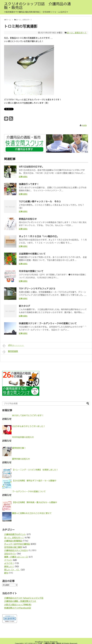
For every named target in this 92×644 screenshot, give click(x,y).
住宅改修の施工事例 (13, 547)
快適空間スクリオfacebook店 (18, 608)
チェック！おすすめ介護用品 (17, 544)
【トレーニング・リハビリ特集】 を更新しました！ (35, 470)
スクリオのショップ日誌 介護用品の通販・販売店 (37, 6)
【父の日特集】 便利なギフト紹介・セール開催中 (34, 481)
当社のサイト (10, 554)
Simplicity (54, 642)
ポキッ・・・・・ (13, 346)
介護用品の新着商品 (13, 541)
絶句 (6, 573)
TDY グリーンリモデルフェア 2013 (37, 289)
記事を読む (23, 177)
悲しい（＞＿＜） (12, 570)
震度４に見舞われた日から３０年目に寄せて (32, 513)
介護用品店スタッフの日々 (16, 550)
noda (84, 125)
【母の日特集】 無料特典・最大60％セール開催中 (35, 502)
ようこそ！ (9, 563)
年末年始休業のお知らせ (23, 437)
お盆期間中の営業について (32, 254)
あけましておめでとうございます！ (28, 415)
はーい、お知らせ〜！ (77, 33)
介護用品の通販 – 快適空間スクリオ (20, 601)
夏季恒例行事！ (19, 448)
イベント (8, 560)
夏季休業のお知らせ (21, 459)
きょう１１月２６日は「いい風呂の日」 (39, 236)
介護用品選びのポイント (15, 534)
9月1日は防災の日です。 (31, 167)
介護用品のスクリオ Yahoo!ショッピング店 (24, 598)
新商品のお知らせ (28, 219)
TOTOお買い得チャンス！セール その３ (40, 202)
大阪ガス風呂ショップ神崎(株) (18, 605)
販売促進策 (10, 352)
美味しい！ (9, 566)
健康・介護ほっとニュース (16, 557)
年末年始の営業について (31, 271)
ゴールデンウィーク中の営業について (29, 491)
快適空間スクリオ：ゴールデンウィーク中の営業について (48, 323)
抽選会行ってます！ (29, 184)
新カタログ (24, 306)
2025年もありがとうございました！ (29, 426)
